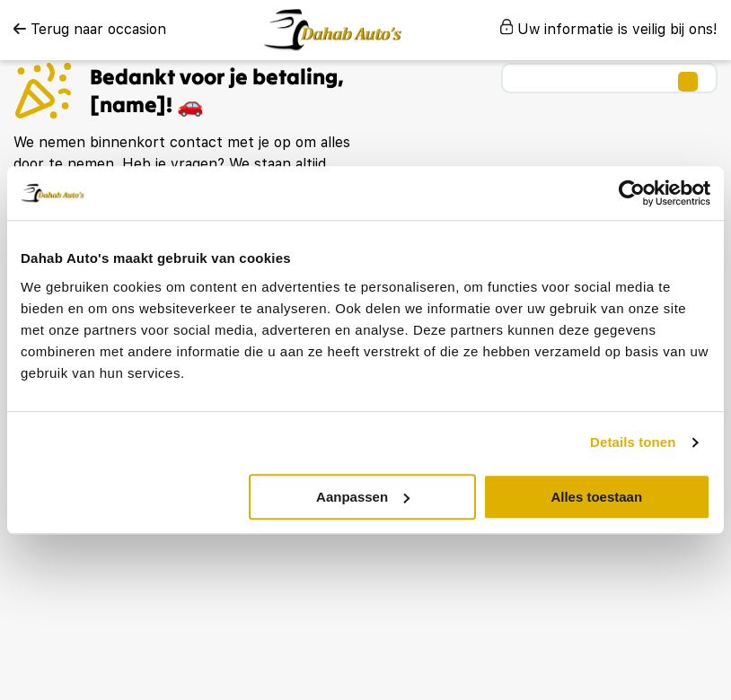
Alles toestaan (596, 497)
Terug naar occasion (90, 29)
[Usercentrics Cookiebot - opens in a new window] (632, 193)
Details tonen (633, 442)
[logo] (333, 30)
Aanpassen (363, 497)
